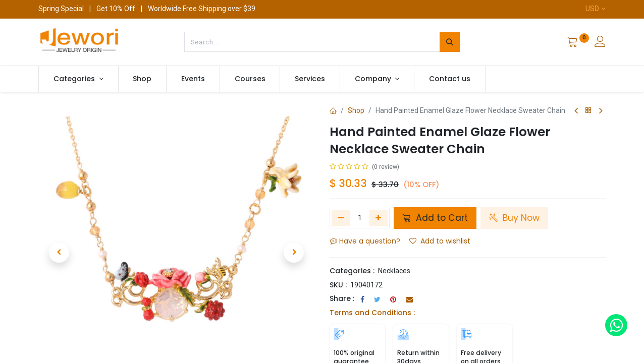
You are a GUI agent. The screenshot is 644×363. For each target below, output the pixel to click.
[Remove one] (341, 218)
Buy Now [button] (514, 218)
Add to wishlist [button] (440, 241)
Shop (356, 110)
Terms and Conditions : (372, 313)
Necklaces (394, 271)
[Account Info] (600, 43)
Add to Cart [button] (435, 218)
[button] (59, 240)
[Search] (450, 42)
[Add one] (379, 218)
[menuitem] (143, 79)
